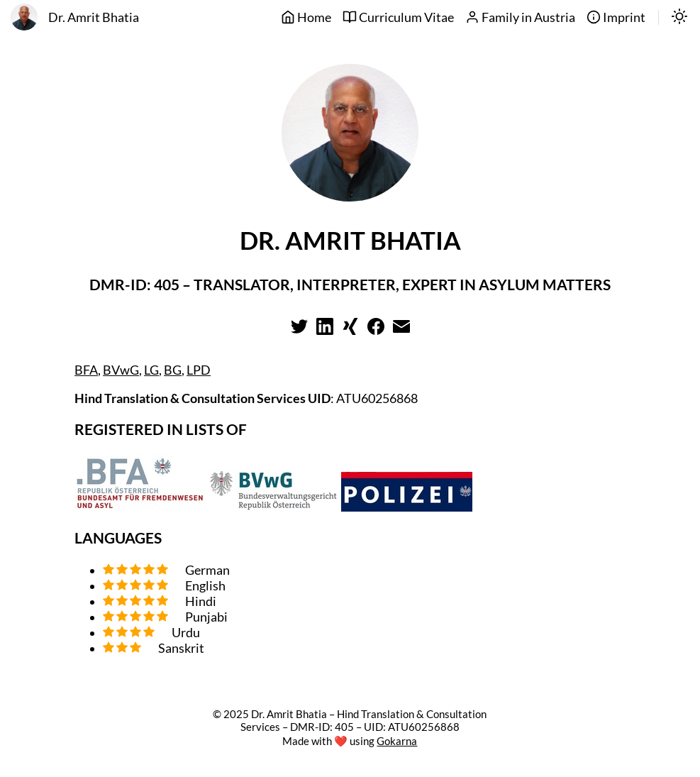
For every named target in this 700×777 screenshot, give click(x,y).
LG (151, 370)
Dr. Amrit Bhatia (94, 17)
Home (306, 17)
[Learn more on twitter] (299, 330)
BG (173, 370)
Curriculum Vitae (398, 17)
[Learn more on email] (401, 330)
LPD (199, 370)
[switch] (679, 18)
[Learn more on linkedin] (325, 330)
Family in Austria (520, 17)
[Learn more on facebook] (376, 330)
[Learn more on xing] (350, 330)
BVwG (121, 370)
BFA (86, 370)
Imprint (616, 17)
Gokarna (397, 741)
